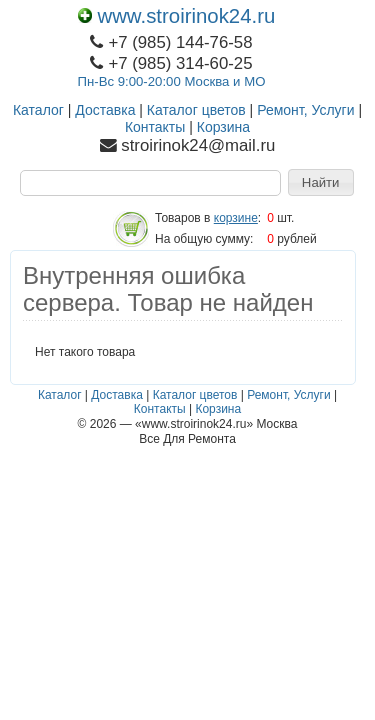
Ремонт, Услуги (305, 110)
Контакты (155, 127)
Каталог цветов (196, 110)
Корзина (223, 127)
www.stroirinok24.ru (177, 16)
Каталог (38, 110)
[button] (321, 183)
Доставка (105, 110)
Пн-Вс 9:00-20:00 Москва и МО (172, 81)
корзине (236, 218)
